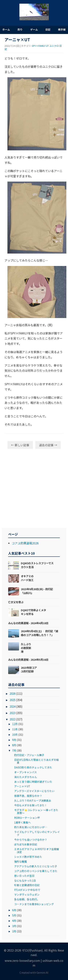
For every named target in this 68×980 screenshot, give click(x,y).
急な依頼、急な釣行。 (27, 899)
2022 (13, 719)
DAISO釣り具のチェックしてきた (33, 767)
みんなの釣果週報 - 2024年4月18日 (28, 623)
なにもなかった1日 (25, 880)
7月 (14, 750)
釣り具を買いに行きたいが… (31, 827)
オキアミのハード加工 (27, 578)
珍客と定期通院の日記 (27, 885)
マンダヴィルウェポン (27, 895)
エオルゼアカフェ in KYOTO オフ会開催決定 (37, 850)
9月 (14, 740)
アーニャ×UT (22, 786)
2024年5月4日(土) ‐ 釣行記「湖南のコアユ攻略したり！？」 (39, 633)
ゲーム (34, 29)
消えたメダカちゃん (26, 777)
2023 (13, 713)
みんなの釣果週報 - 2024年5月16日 (28, 660)
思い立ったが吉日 (24, 876)
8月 (14, 745)
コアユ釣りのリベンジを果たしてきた (36, 871)
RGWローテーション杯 (27, 818)
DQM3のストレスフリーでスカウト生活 (37, 565)
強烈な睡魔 (20, 861)
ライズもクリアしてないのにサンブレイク (37, 833)
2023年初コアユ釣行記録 (29, 669)
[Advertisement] (34, 489)
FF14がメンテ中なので (27, 890)
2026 (13, 693)
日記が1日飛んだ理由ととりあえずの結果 (36, 761)
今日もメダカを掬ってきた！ (31, 805)
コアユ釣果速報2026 (25, 543)
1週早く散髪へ (22, 822)
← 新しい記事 (20, 445)
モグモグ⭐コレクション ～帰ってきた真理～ (36, 811)
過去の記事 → (48, 445)
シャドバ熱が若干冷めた (28, 857)
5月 (14, 915)
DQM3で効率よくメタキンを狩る (33, 612)
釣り (20, 29)
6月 (14, 910)
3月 (14, 926)
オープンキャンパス (25, 772)
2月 (14, 931)
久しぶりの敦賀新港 (26, 648)
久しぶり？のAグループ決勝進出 (33, 800)
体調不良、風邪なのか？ (28, 796)
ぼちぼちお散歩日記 (26, 844)
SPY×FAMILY (39, 46)
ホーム (6, 29)
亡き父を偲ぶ (16, 602)
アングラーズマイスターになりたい (34, 791)
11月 (15, 729)
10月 (15, 734)
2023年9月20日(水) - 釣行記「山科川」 (37, 591)
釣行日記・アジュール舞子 (29, 755)
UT (47, 46)
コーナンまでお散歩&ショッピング (34, 904)
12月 (15, 724)
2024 (13, 706)
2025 (13, 700)
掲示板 (62, 29)
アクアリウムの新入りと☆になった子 (36, 866)
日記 (48, 29)
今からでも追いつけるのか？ (31, 840)
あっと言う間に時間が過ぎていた (33, 782)
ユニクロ (54, 46)
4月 (14, 921)
